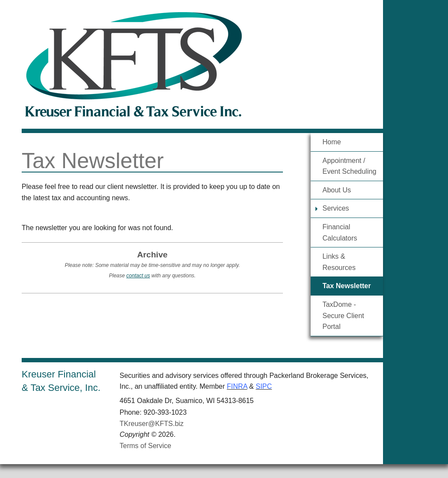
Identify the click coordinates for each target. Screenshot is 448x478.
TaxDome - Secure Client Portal (343, 315)
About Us (337, 190)
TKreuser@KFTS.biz (152, 424)
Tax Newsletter (347, 286)
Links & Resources (339, 262)
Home (332, 142)
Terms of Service (145, 446)
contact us (138, 276)
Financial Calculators (340, 232)
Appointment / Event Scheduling (349, 166)
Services (336, 208)
